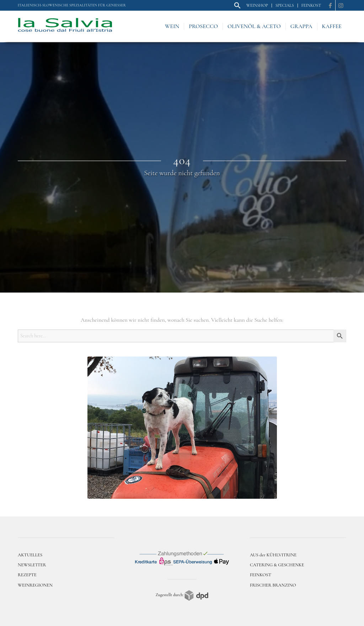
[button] (237, 7)
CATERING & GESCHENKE (277, 565)
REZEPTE (27, 575)
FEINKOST (261, 575)
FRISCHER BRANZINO (273, 585)
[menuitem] (237, 6)
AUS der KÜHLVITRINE (273, 555)
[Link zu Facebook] (330, 5)
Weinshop (257, 5)
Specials (285, 5)
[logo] (65, 26)
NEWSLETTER (32, 565)
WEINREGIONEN (35, 585)
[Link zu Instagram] (341, 5)
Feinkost (311, 5)
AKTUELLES (30, 555)
